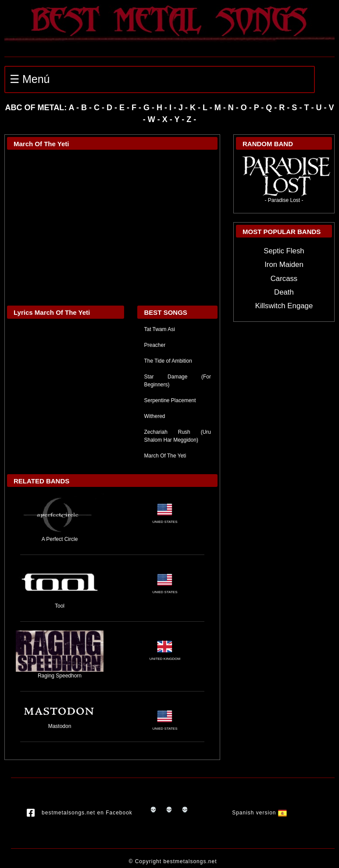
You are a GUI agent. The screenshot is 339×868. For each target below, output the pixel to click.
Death (284, 292)
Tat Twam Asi (159, 329)
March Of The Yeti (165, 456)
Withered (154, 416)
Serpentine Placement (170, 400)
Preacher (155, 345)
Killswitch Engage (284, 306)
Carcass (284, 279)
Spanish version (259, 813)
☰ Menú (30, 79)
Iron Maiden (284, 265)
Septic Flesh (284, 251)
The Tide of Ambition (168, 361)
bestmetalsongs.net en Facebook (80, 813)
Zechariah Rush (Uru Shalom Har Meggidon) (177, 436)
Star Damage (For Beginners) (177, 381)
